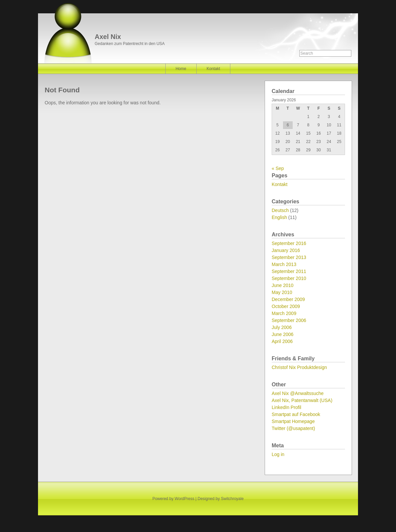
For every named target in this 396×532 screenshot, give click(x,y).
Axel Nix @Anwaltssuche (298, 393)
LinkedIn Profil (286, 407)
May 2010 (282, 292)
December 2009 (288, 299)
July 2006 (282, 327)
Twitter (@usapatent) (293, 428)
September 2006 (289, 320)
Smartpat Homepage (293, 421)
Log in (278, 454)
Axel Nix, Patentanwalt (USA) (302, 400)
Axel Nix (108, 37)
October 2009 (286, 306)
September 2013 (289, 257)
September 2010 (289, 278)
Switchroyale (232, 499)
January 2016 (286, 250)
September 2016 (289, 243)
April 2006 (282, 341)
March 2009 (284, 313)
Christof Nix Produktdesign (299, 367)
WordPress (184, 499)
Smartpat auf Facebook (296, 414)
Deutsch (280, 210)
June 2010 (282, 285)
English (279, 217)
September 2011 (289, 271)
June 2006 (282, 334)
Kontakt (213, 69)
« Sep (278, 168)
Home (181, 69)
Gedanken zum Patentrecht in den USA (130, 44)
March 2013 (284, 264)
